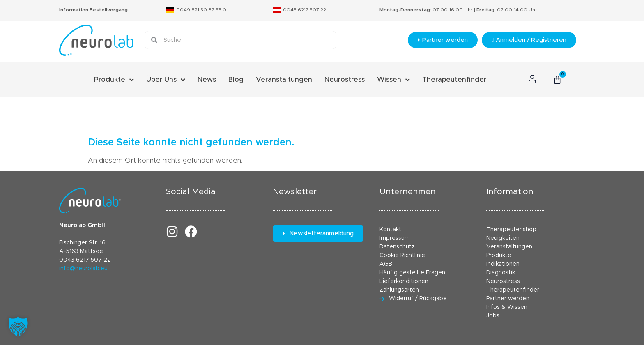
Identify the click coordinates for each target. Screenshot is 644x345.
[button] (18, 327)
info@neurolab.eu (83, 269)
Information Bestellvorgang (93, 10)
